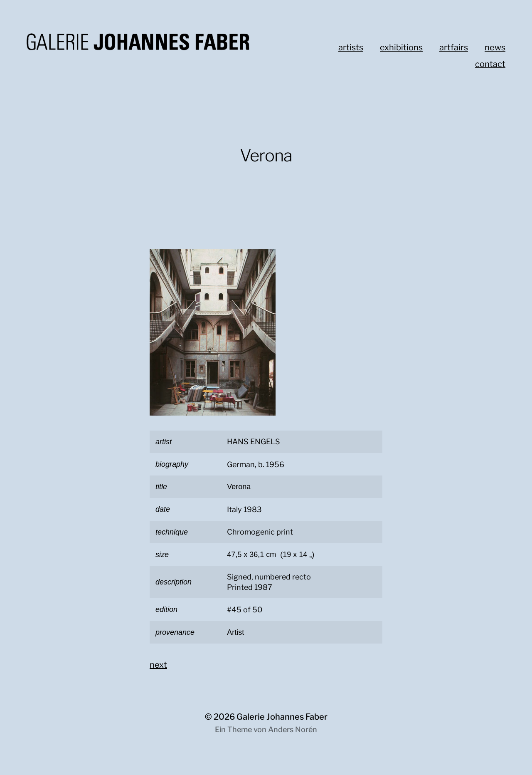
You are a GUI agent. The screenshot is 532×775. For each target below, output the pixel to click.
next (158, 665)
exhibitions (401, 47)
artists (351, 47)
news (495, 47)
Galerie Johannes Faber (282, 717)
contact (490, 64)
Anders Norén (293, 729)
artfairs (454, 47)
